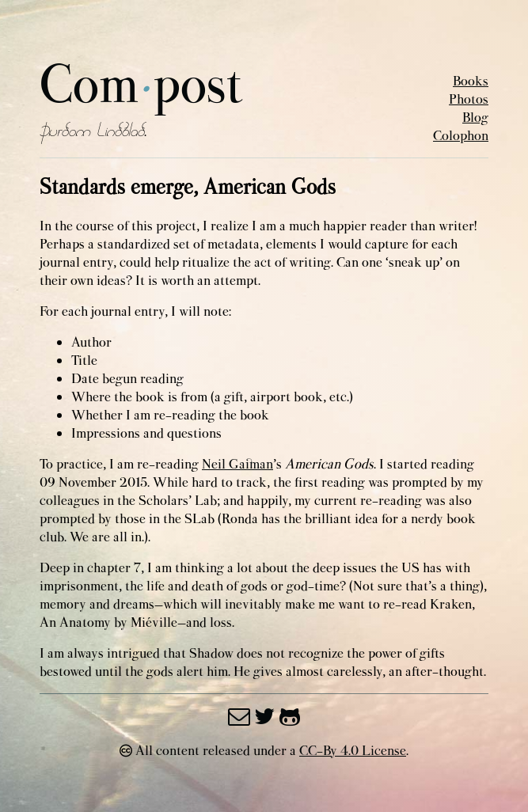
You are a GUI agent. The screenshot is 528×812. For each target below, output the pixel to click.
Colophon (461, 136)
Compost (141, 86)
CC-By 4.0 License (353, 751)
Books (471, 81)
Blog (475, 118)
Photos (469, 99)
